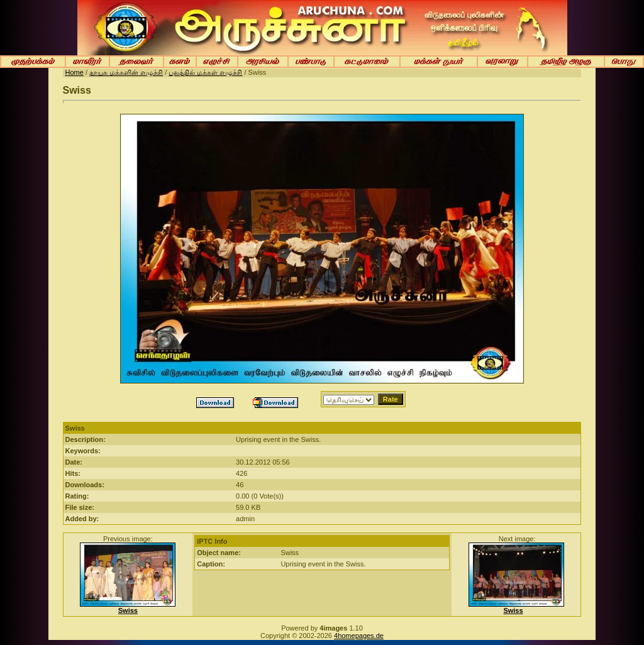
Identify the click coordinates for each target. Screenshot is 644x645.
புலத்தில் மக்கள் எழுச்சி (205, 72)
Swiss (128, 610)
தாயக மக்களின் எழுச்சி (126, 72)
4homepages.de (359, 636)
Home (75, 72)
